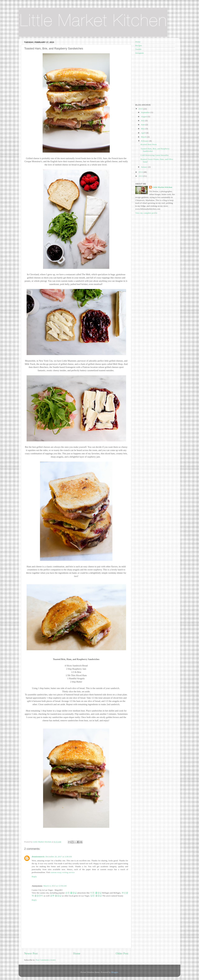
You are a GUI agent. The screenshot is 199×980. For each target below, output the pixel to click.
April (143, 133)
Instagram (139, 53)
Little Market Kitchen (162, 187)
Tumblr (138, 49)
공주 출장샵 (56, 896)
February (145, 141)
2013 (141, 176)
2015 (141, 109)
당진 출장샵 (96, 896)
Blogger (115, 972)
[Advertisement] (155, 79)
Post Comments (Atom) (46, 960)
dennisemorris (38, 857)
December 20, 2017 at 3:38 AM (59, 857)
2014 (141, 172)
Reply (34, 877)
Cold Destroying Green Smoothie (155, 155)
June (143, 125)
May (143, 129)
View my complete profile (146, 213)
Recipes (139, 46)
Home (77, 953)
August (144, 117)
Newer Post (31, 953)
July (143, 121)
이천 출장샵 (96, 893)
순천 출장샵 (71, 893)
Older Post (122, 953)
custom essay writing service (63, 872)
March (144, 137)
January (145, 167)
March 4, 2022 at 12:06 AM (55, 886)
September (146, 112)
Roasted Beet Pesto (149, 144)
